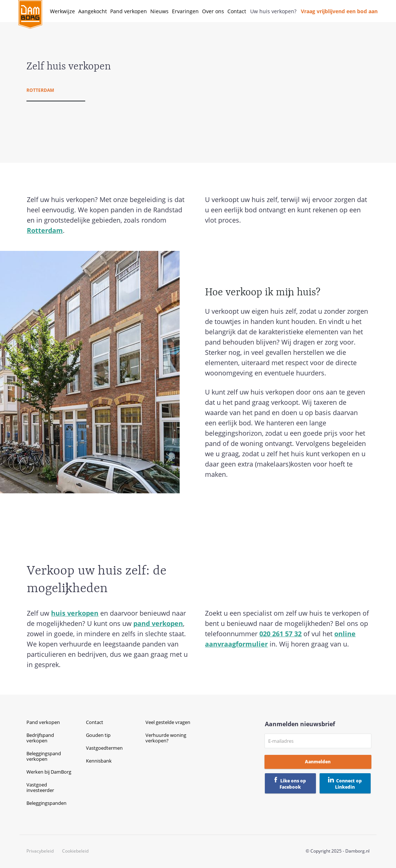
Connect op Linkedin (348, 784)
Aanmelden (318, 762)
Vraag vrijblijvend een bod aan (339, 11)
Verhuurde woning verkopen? (166, 738)
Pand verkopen (129, 11)
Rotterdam (40, 90)
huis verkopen (75, 613)
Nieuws (159, 11)
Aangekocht (93, 11)
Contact (237, 11)
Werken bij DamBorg (49, 772)
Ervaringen (185, 11)
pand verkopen (158, 623)
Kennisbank (99, 761)
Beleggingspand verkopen (44, 756)
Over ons (213, 11)
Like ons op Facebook (293, 784)
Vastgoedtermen (104, 748)
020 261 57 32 (280, 634)
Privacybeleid (40, 851)
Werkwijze (62, 11)
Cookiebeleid (75, 851)
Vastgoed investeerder (40, 787)
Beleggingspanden (46, 803)
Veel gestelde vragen (168, 722)
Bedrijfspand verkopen (40, 738)
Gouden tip (98, 735)
